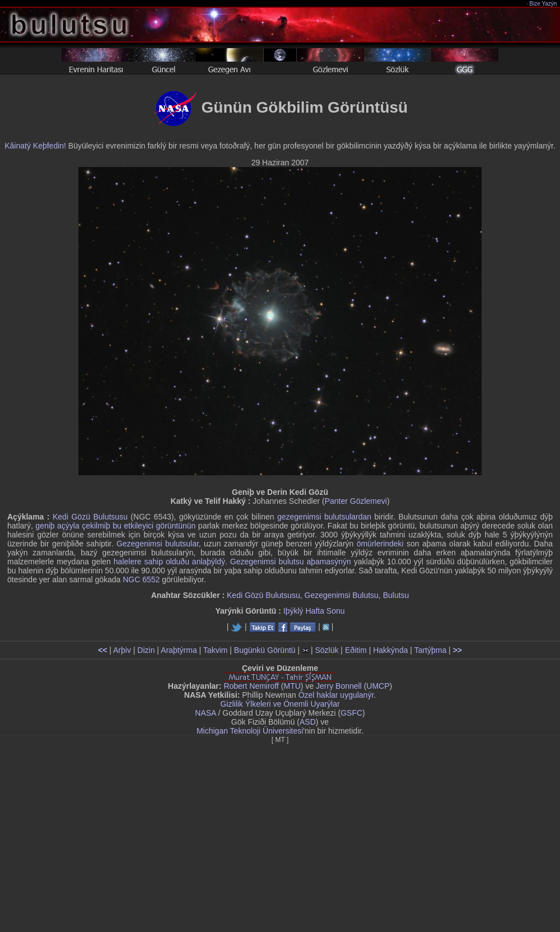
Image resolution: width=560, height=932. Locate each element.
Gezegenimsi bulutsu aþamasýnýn (291, 562)
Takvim (216, 650)
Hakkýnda (390, 650)
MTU (292, 686)
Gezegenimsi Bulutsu (342, 595)
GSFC (351, 713)
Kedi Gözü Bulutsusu (90, 517)
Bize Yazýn (543, 4)
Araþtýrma (179, 650)
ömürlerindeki (380, 544)
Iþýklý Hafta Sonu (314, 611)
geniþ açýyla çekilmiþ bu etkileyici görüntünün (115, 526)
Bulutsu (396, 595)
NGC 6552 (141, 579)
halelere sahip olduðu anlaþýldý (169, 562)
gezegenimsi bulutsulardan (324, 517)
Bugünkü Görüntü (265, 650)
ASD (308, 722)
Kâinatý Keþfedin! (35, 146)
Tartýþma (431, 650)
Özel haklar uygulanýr (336, 695)
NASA (205, 713)
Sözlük (326, 650)
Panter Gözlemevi (356, 501)
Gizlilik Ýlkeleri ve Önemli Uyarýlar (280, 704)
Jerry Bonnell (339, 686)
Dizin (146, 650)
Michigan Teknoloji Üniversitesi (250, 731)
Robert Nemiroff (251, 686)
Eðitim (356, 650)
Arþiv (122, 650)
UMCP (378, 686)
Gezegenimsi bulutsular (158, 544)
